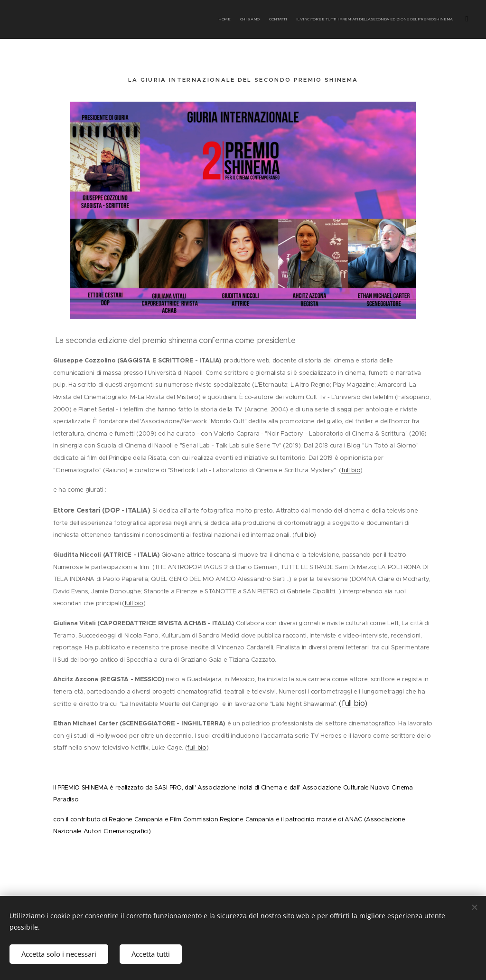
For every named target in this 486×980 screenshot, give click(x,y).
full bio (351, 470)
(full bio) (353, 703)
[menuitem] (366, 19)
